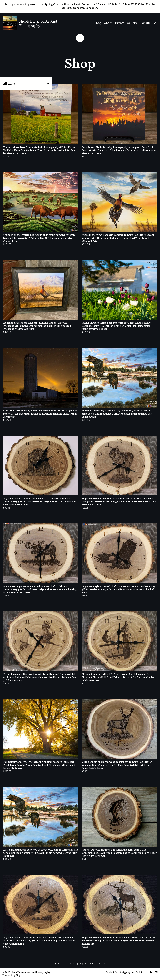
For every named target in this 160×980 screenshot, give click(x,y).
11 (87, 964)
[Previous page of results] (55, 964)
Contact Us (112, 972)
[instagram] (156, 972)
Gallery (132, 23)
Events (120, 23)
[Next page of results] (105, 964)
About (108, 23)
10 (82, 964)
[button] (26, 84)
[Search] (155, 23)
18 (101, 964)
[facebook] (151, 972)
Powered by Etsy (11, 975)
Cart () (145, 23)
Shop (98, 23)
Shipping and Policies (132, 972)
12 (92, 964)
